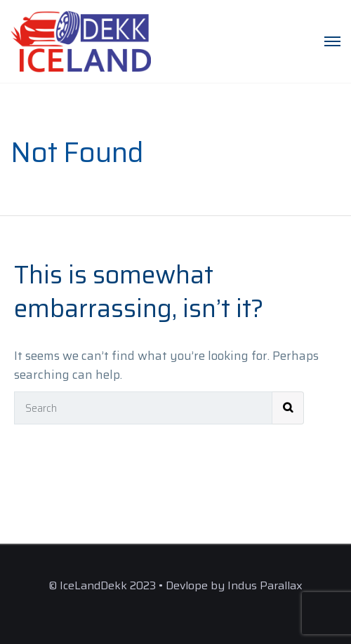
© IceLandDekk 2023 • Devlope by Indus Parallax (175, 585)
